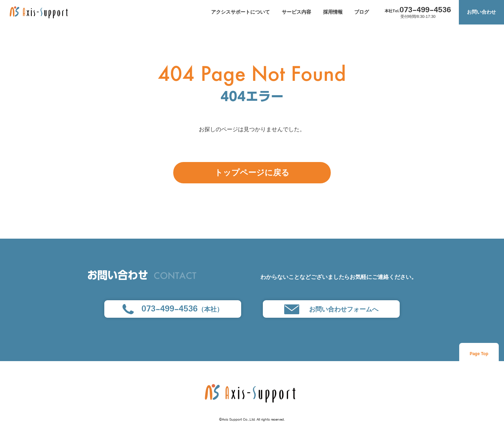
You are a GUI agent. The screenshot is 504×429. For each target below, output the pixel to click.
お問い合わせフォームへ (331, 309)
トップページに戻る (252, 173)
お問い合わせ (482, 12)
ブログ (362, 12)
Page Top (479, 354)
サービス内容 (296, 12)
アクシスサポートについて (240, 12)
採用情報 (333, 12)
